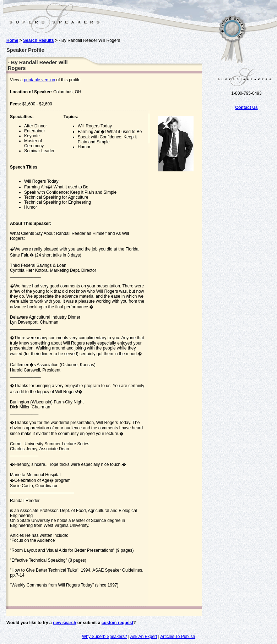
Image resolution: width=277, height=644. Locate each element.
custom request (117, 623)
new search (64, 623)
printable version (39, 80)
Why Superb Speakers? (105, 637)
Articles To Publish (178, 637)
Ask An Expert (144, 637)
